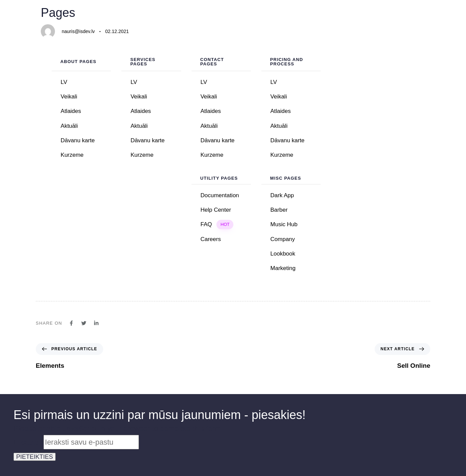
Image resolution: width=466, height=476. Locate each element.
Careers (210, 239)
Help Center (216, 210)
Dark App (282, 195)
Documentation (220, 195)
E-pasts (28, 442)
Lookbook (296, 254)
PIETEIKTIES (35, 457)
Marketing (283, 268)
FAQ (217, 225)
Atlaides (71, 111)
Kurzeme (72, 155)
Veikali (69, 97)
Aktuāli (69, 126)
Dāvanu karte (78, 140)
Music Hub (284, 224)
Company (283, 239)
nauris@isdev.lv (78, 31)
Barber (279, 210)
